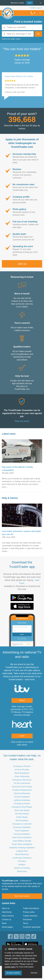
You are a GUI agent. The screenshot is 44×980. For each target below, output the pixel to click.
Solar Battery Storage (22, 841)
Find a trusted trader (28, 22)
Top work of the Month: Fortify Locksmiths (17, 469)
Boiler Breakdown (22, 773)
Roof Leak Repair (22, 810)
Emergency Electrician (22, 780)
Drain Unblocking (22, 776)
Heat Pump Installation (22, 837)
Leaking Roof (22, 851)
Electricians (22, 871)
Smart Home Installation (22, 844)
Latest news (9, 434)
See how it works (22, 896)
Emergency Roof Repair (22, 807)
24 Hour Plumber (22, 770)
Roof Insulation (22, 821)
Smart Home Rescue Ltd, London (19, 76)
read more (30, 679)
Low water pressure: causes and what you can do (21, 533)
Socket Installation (22, 797)
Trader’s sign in (36, 8)
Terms (26, 923)
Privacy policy (29, 912)
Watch (22, 700)
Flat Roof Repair (22, 814)
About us (6, 908)
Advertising (7, 912)
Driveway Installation (22, 827)
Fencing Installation (22, 834)
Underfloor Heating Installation (22, 848)
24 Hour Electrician (22, 783)
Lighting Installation (22, 800)
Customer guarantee (32, 927)
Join (29, 3)
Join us (22, 264)
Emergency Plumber (22, 766)
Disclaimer (28, 920)
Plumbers (22, 861)
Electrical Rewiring (22, 793)
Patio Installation (22, 831)
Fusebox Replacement (22, 790)
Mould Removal (22, 854)
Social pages (7, 927)
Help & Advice (10, 498)
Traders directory (30, 916)
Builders (22, 865)
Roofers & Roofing (22, 868)
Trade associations (31, 908)
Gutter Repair (22, 817)
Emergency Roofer (22, 804)
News (4, 923)
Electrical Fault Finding (22, 787)
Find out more (22, 421)
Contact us (6, 920)
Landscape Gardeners (22, 858)
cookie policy (10, 967)
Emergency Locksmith (22, 824)
